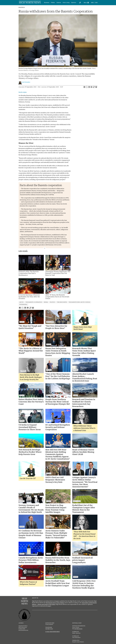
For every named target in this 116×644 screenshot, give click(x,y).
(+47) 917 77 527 (49, 629)
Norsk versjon (23, 92)
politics (52, 302)
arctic (22, 302)
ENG (96, 3)
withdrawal (23, 305)
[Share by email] (91, 87)
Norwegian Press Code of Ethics (55, 603)
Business (47, 3)
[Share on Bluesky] (96, 87)
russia (46, 302)
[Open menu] (86, 3)
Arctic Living (66, 3)
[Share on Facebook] (84, 87)
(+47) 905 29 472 (78, 629)
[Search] (80, 3)
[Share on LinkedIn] (89, 87)
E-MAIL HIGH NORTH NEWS (53, 632)
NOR (92, 3)
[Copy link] (94, 87)
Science (59, 3)
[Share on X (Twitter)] (87, 87)
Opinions (74, 3)
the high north (62, 302)
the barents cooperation (34, 302)
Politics (53, 3)
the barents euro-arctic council (79, 302)
